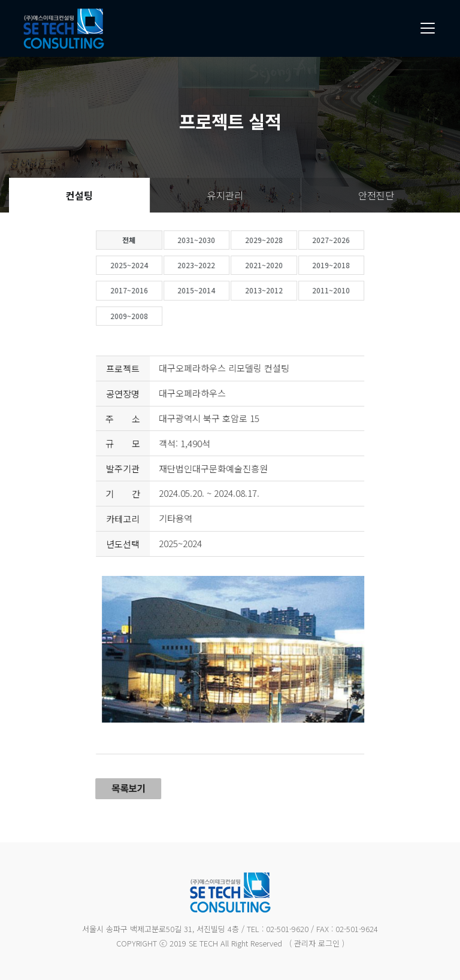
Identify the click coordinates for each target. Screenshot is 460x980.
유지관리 (225, 195)
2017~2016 (154, 290)
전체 (155, 240)
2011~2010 (357, 290)
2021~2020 (289, 265)
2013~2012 (289, 290)
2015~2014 (222, 290)
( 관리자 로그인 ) (317, 943)
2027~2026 (357, 240)
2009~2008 (154, 316)
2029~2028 (289, 240)
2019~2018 (357, 265)
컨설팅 (79, 195)
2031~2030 (222, 240)
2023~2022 (222, 265)
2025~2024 (154, 265)
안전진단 (376, 195)
